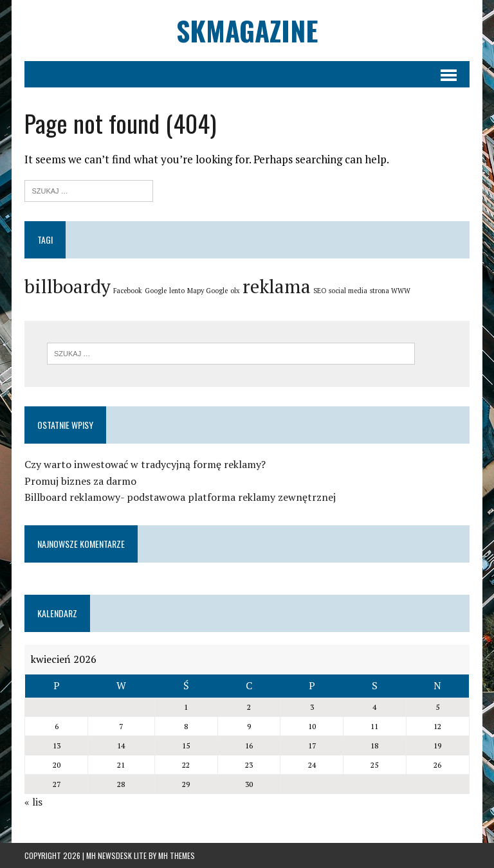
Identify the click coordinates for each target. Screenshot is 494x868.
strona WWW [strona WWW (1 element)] (390, 291)
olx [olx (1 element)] (235, 291)
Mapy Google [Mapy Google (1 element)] (207, 291)
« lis (33, 802)
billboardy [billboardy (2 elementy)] (68, 286)
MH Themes (177, 855)
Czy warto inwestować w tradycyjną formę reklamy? (145, 464)
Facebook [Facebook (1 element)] (128, 291)
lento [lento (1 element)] (177, 291)
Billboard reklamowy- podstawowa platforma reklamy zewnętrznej (180, 497)
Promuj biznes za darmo (80, 481)
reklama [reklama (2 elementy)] (277, 286)
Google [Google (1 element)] (156, 291)
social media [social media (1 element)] (348, 291)
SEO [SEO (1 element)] (320, 291)
